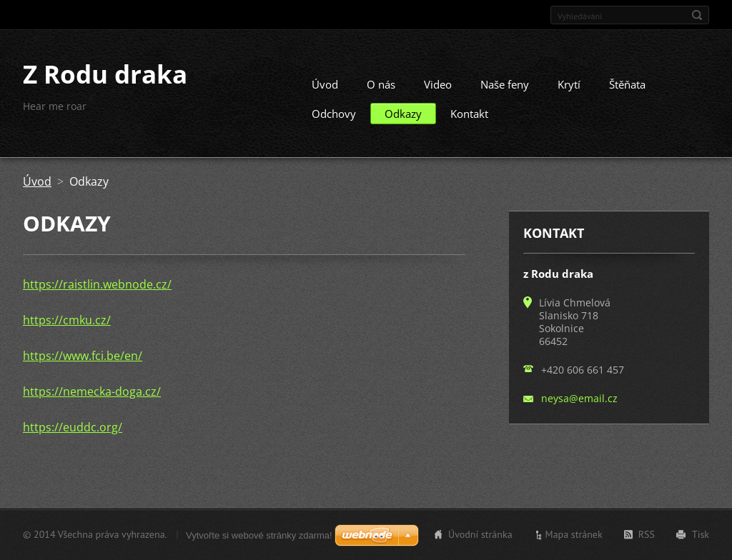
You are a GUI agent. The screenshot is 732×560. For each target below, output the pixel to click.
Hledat (697, 15)
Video (438, 90)
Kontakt (469, 119)
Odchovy (334, 119)
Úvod (325, 90)
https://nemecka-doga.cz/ (92, 397)
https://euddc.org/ (73, 433)
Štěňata (627, 90)
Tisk (701, 536)
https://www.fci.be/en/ (83, 361)
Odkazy (403, 119)
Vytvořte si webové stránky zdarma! (259, 535)
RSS (647, 536)
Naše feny (505, 90)
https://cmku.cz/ (67, 326)
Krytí (569, 90)
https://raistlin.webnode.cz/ (97, 290)
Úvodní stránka (480, 536)
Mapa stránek (574, 536)
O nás (381, 90)
